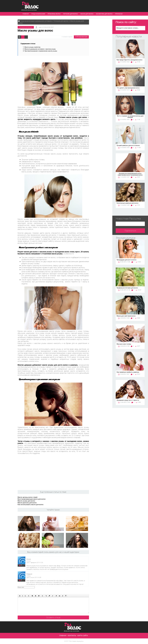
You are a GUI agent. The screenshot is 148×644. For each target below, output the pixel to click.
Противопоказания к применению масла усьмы (41, 51)
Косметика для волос (104, 14)
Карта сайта (83, 636)
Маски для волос (87, 14)
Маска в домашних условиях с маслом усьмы (40, 49)
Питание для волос (71, 14)
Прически (119, 14)
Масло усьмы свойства (32, 47)
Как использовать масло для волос (31, 505)
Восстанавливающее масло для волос (32, 499)
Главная (26, 14)
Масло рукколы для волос (27, 503)
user (40, 27)
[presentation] (54, 590)
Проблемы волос (54, 14)
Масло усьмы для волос (26, 501)
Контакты (72, 636)
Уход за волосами (38, 14)
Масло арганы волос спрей (28, 497)
